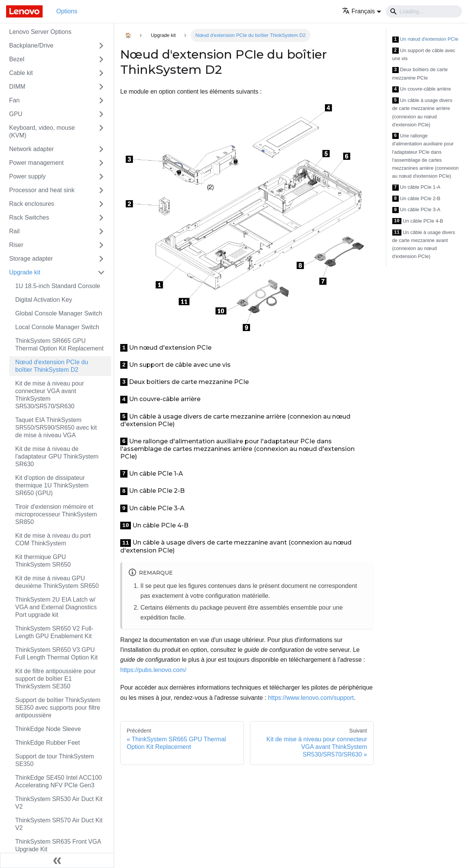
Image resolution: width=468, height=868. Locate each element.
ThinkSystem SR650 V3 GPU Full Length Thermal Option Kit (57, 654)
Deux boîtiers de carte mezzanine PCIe (420, 74)
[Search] (424, 11)
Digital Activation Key (44, 300)
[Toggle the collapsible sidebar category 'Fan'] (101, 100)
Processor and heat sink (42, 190)
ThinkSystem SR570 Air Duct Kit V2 (59, 824)
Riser (16, 245)
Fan (14, 100)
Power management (36, 163)
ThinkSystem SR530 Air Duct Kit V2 (59, 803)
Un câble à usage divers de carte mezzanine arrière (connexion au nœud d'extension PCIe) (422, 112)
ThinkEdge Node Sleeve (48, 729)
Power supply (27, 176)
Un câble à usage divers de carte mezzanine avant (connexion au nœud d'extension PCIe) (424, 244)
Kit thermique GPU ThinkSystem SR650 (43, 561)
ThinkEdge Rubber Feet (48, 743)
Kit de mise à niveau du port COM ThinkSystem (53, 539)
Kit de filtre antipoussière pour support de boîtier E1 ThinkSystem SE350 (56, 679)
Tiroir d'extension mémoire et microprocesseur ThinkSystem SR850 (56, 514)
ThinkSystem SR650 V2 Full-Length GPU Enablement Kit (54, 632)
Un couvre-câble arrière (422, 89)
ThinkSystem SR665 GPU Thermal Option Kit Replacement (59, 345)
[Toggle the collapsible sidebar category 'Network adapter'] (101, 149)
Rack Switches (29, 217)
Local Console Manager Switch (57, 327)
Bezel (17, 59)
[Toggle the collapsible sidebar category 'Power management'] (101, 163)
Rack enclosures (32, 204)
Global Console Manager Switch (59, 313)
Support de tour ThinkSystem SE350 (55, 760)
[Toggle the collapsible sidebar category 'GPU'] (101, 114)
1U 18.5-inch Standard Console (58, 286)
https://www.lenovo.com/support (311, 698)
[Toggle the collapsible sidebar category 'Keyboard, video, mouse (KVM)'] (101, 132)
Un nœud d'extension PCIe (425, 39)
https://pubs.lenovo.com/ (153, 670)
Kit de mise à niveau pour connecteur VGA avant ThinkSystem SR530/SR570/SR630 (50, 395)
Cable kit (21, 73)
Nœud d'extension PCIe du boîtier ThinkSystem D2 (52, 366)
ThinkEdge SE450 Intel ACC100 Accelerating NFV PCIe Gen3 (59, 781)
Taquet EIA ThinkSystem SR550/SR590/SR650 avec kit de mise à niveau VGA (56, 428)
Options (67, 11)
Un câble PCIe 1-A (416, 187)
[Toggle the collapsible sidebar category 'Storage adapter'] (101, 259)
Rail (14, 231)
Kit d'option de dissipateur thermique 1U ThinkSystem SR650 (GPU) (52, 485)
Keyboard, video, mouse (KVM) (42, 131)
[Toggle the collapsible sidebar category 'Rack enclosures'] (101, 204)
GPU (16, 114)
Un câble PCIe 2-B (416, 199)
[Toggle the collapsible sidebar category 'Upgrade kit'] (101, 272)
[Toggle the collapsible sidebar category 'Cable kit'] (101, 73)
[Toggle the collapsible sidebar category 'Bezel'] (101, 59)
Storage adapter (31, 259)
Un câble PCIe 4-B (418, 221)
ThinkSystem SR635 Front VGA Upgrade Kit (58, 845)
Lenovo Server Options (40, 32)
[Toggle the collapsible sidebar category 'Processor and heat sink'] (101, 190)
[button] (362, 11)
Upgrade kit (25, 272)
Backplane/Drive (31, 45)
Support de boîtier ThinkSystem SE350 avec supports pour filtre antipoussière (58, 708)
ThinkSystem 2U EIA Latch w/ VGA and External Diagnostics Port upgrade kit (56, 607)
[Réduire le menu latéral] (57, 860)
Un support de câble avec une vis (424, 55)
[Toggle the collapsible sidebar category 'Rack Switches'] (101, 218)
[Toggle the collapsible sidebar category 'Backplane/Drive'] (101, 46)
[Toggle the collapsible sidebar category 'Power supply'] (101, 177)
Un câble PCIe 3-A (416, 210)
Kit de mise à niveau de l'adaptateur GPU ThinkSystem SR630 (57, 456)
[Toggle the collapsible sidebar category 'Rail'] (101, 231)
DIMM (17, 87)
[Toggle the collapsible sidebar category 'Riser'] (101, 245)
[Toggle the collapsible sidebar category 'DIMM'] (101, 87)
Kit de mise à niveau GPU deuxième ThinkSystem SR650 (57, 582)
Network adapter (31, 149)
